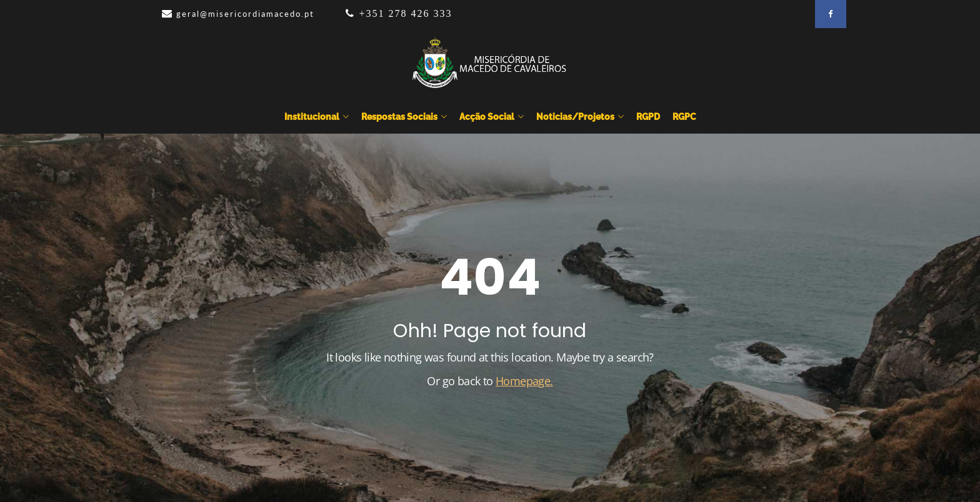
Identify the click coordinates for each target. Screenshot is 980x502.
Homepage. (524, 381)
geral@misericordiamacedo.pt (245, 14)
